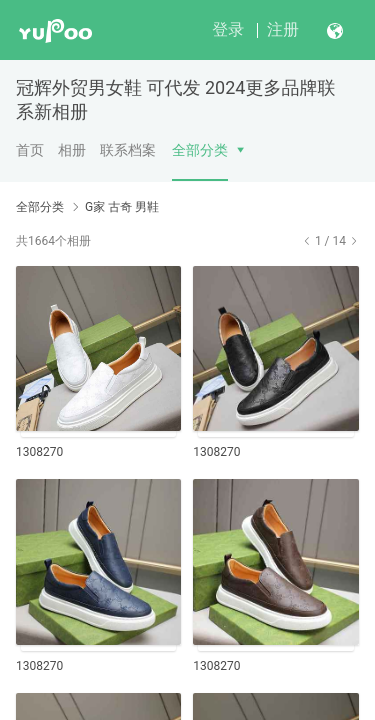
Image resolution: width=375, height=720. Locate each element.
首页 (30, 150)
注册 (283, 29)
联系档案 (128, 150)
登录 (228, 29)
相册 (72, 150)
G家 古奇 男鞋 (122, 207)
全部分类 (200, 150)
